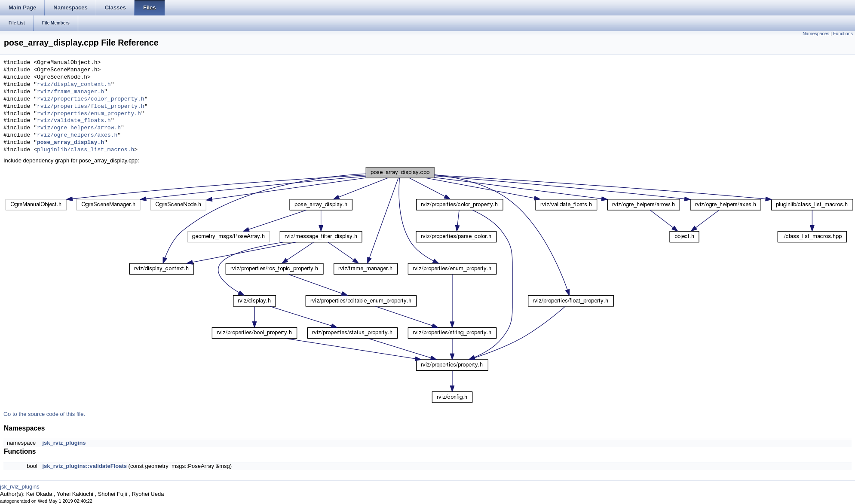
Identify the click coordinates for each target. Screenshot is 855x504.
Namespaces (816, 34)
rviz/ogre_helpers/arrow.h (79, 128)
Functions (843, 34)
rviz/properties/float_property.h (91, 107)
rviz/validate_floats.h (74, 121)
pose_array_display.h (70, 143)
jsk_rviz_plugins (64, 443)
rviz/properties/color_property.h (91, 99)
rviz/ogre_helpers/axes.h (77, 135)
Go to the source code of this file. (44, 414)
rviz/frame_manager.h (70, 92)
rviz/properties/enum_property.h (89, 114)
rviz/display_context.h (74, 85)
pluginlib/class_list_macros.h (86, 150)
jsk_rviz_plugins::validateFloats (84, 466)
